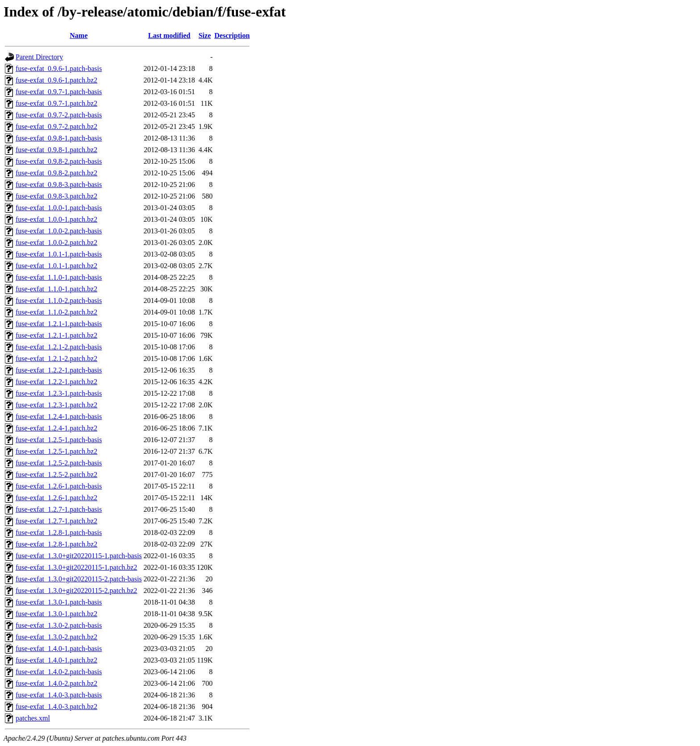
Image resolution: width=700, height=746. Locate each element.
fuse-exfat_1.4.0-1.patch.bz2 (56, 660)
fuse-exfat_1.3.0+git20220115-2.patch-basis (79, 579)
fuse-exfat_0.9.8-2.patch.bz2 (56, 173)
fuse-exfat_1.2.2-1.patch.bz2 (56, 382)
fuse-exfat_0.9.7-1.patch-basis (59, 92)
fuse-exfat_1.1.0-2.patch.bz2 (56, 312)
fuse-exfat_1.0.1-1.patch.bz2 (56, 266)
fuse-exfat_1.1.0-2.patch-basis (59, 300)
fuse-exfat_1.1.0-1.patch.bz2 (56, 289)
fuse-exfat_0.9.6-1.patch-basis (59, 68)
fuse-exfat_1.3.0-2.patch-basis (59, 625)
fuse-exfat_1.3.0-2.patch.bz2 (56, 637)
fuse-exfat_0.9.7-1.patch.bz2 (56, 103)
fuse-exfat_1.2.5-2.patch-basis (59, 463)
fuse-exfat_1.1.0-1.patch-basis (59, 277)
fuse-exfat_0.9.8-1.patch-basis (59, 138)
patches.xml (33, 718)
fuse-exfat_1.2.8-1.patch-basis (59, 533)
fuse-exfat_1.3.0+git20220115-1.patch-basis (79, 556)
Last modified (169, 35)
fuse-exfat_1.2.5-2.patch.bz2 (56, 475)
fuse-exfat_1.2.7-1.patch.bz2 (56, 521)
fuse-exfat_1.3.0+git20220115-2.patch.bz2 (76, 591)
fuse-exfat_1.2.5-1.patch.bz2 (56, 451)
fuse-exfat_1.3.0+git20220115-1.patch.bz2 (76, 567)
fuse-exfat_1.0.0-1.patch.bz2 (56, 219)
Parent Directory (39, 57)
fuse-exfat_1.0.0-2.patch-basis (59, 231)
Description (232, 35)
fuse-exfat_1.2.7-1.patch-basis (59, 509)
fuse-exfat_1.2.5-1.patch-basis (59, 440)
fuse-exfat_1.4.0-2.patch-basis (59, 672)
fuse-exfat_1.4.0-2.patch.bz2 (56, 683)
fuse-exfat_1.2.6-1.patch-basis (59, 486)
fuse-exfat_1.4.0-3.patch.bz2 (56, 707)
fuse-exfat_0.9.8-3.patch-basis (59, 184)
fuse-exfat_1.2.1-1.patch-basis (59, 324)
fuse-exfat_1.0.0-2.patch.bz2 (56, 242)
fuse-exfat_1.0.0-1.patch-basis (59, 208)
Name (79, 35)
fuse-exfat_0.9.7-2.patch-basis (59, 115)
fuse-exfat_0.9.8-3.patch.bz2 (56, 196)
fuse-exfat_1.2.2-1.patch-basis (59, 370)
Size (205, 35)
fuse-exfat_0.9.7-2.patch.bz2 (56, 126)
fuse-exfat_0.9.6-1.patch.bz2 (56, 80)
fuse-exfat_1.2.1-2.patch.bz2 (56, 358)
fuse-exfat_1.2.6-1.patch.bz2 (56, 498)
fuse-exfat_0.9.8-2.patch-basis (59, 161)
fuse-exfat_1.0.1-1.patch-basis (59, 254)
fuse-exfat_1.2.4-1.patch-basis (59, 417)
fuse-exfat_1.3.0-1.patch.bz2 (56, 614)
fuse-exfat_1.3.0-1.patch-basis (59, 602)
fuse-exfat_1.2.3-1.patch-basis (59, 393)
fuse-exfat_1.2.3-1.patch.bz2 (56, 405)
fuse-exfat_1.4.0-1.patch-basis (59, 649)
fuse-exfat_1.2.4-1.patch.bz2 (56, 428)
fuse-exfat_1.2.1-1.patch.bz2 (56, 335)
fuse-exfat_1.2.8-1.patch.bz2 (56, 544)
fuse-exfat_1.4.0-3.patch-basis (59, 695)
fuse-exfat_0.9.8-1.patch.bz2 (56, 150)
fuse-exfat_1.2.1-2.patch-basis (59, 347)
